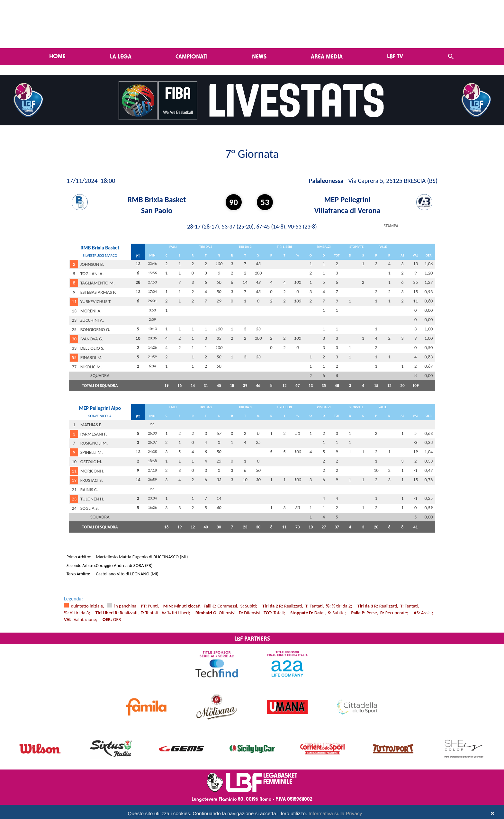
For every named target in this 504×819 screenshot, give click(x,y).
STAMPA (391, 226)
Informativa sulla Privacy (335, 813)
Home (57, 56)
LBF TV (395, 56)
